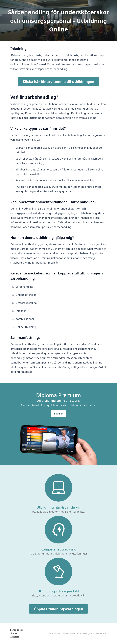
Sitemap (14, 633)
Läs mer (59, 414)
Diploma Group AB (70, 633)
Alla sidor (15, 637)
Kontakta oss (16, 630)
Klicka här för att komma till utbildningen (58, 82)
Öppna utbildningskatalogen (58, 609)
